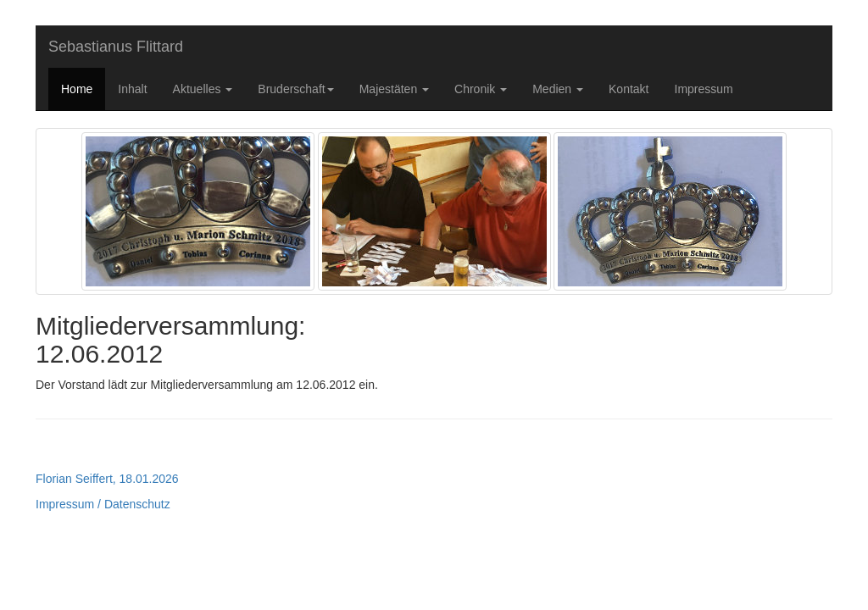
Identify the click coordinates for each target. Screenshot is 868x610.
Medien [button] (558, 89)
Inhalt (132, 89)
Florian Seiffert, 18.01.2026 (107, 479)
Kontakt (629, 89)
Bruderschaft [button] (295, 89)
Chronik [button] (481, 89)
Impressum (704, 89)
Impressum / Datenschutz (103, 504)
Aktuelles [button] (203, 89)
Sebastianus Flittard (116, 47)
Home (77, 89)
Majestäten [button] (394, 89)
